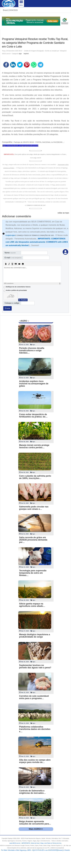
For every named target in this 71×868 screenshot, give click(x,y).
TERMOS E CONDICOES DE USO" (36, 205)
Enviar (7, 308)
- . (41, 843)
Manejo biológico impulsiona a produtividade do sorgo (35, 636)
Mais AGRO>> (36, 829)
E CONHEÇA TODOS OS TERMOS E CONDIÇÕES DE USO (30, 235)
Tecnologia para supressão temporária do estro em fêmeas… (33, 573)
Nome (10, 253)
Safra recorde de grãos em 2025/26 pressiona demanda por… (33, 540)
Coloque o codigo (12, 303)
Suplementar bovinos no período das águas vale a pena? (35, 666)
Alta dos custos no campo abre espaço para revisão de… (35, 761)
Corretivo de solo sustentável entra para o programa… (34, 697)
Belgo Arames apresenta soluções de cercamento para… (35, 823)
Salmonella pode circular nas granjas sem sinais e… (34, 508)
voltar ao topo (63, 213)
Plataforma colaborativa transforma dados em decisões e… (35, 729)
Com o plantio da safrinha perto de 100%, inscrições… (35, 477)
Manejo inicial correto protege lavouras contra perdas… (34, 446)
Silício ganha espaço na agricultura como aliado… (32, 605)
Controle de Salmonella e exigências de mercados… (32, 792)
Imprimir (26, 54)
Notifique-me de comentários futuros (18, 287)
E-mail (13, 258)
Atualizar (24, 300)
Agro (20, 54)
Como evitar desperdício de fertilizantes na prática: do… (33, 416)
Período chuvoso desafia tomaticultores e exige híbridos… (32, 350)
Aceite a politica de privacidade (16, 290)
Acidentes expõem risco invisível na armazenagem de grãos (34, 384)
